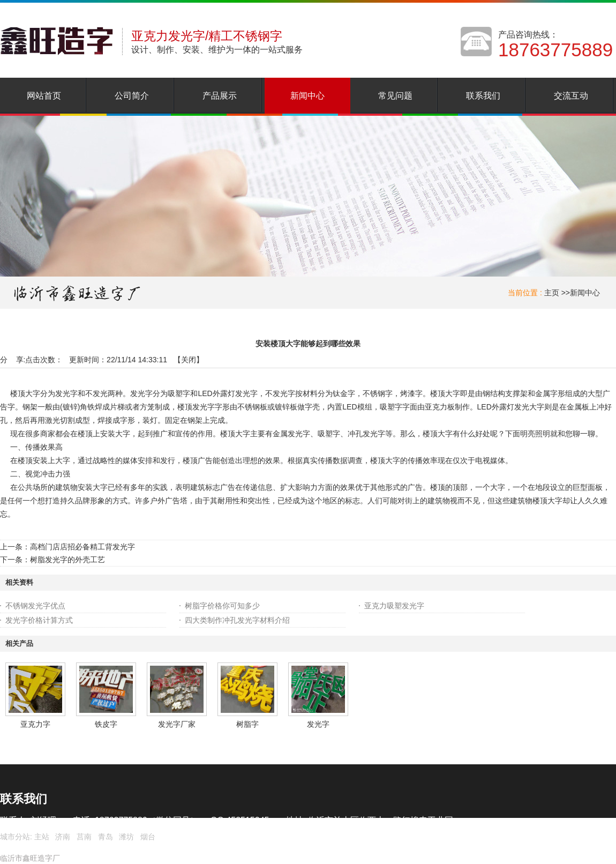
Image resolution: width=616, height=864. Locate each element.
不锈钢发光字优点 (35, 606)
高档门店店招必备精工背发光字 (82, 547)
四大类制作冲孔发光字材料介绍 (237, 620)
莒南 (84, 837)
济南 (63, 837)
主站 (41, 837)
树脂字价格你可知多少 (222, 606)
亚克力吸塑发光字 (394, 606)
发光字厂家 (177, 724)
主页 (552, 293)
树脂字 (247, 724)
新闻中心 (585, 293)
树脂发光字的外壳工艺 (67, 560)
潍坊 (126, 837)
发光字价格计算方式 (39, 620)
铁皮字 (106, 724)
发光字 (318, 724)
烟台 (148, 837)
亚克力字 (35, 724)
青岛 (106, 837)
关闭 (189, 360)
